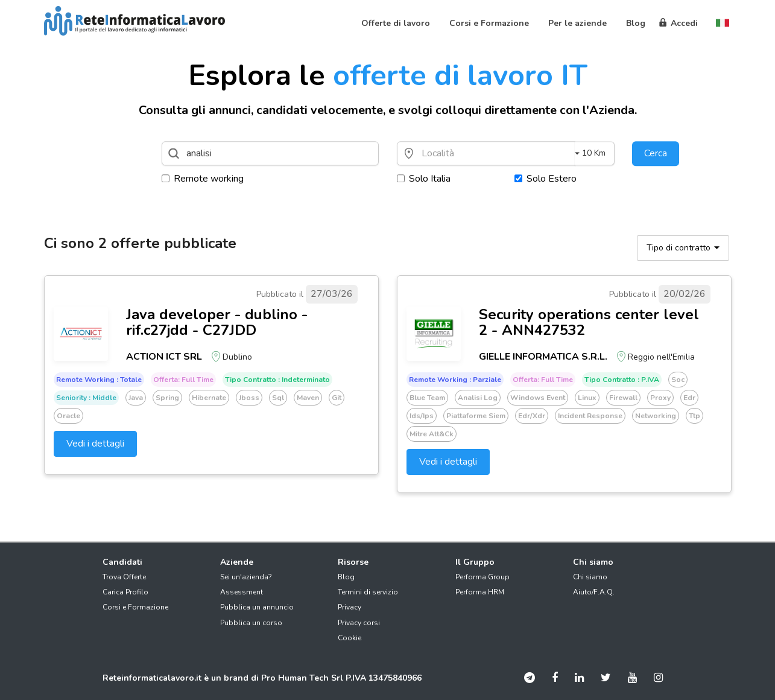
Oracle (68, 416)
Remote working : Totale (99, 380)
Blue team (427, 398)
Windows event (538, 398)
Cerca (656, 153)
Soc (678, 380)
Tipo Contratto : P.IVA (622, 380)
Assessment (242, 592)
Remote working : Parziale (455, 380)
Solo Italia (424, 179)
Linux (587, 398)
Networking (656, 416)
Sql (278, 398)
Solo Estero (546, 179)
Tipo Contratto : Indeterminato (277, 380)
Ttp (694, 416)
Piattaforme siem (476, 416)
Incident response (590, 416)
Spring (167, 398)
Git (337, 398)
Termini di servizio (368, 592)
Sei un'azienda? (246, 577)
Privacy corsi (359, 623)
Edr (689, 398)
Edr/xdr (532, 416)
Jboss (249, 398)
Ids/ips (422, 416)
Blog (346, 577)
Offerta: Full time (183, 380)
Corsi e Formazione (135, 607)
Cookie (350, 638)
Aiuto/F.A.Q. (594, 592)
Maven (308, 398)
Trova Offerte (124, 577)
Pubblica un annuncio (257, 607)
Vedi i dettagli (95, 444)
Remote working (203, 179)
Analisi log (478, 398)
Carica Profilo (125, 592)
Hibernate (209, 398)
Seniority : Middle (86, 398)
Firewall (623, 398)
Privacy (350, 607)
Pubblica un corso (251, 623)
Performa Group (482, 577)
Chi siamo (590, 577)
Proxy (660, 398)
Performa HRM (480, 592)
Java (136, 398)
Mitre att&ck (432, 434)
